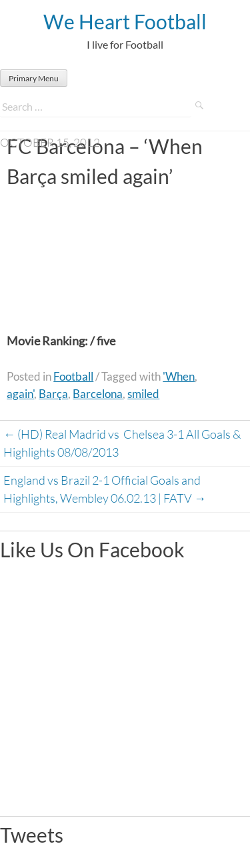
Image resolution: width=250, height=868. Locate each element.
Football (73, 376)
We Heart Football (125, 21)
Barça (53, 394)
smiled (143, 394)
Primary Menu (34, 78)
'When (179, 376)
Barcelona (98, 394)
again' (20, 394)
